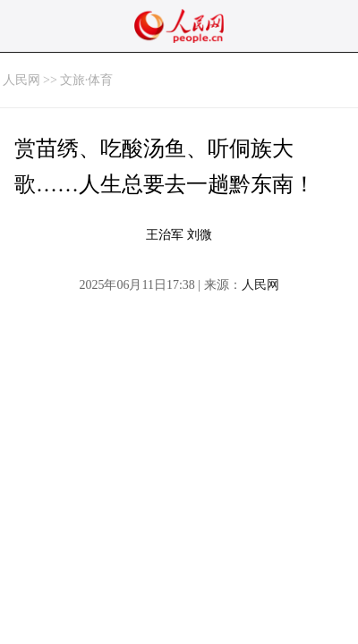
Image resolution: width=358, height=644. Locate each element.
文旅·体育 (87, 80)
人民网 (21, 80)
